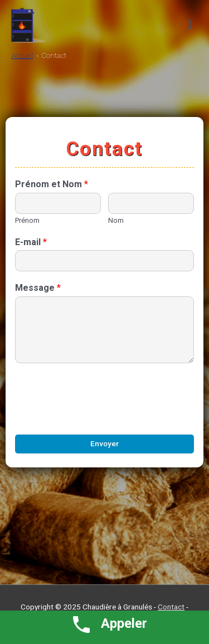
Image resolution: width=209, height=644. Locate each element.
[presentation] (100, 416)
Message (38, 288)
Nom (116, 220)
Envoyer (104, 443)
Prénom (27, 220)
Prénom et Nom (52, 184)
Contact (171, 607)
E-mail (31, 242)
